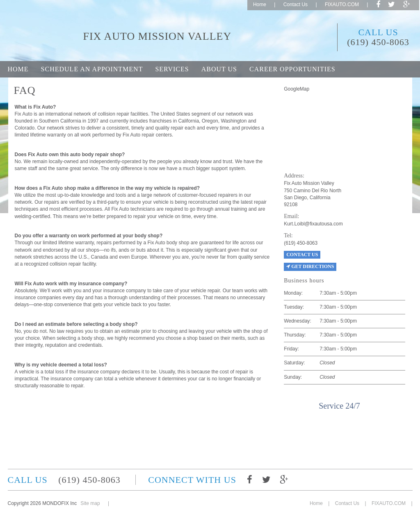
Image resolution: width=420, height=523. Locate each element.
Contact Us (296, 5)
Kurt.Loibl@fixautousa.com (313, 224)
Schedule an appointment (92, 69)
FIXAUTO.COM (342, 5)
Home (260, 5)
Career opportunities (292, 69)
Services (172, 69)
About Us (219, 69)
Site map (90, 503)
